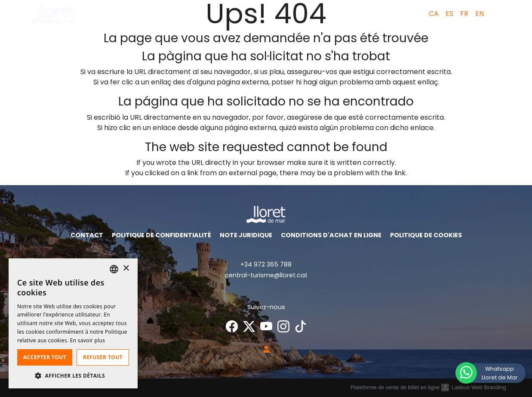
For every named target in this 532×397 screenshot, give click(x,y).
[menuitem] (432, 14)
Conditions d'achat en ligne (331, 235)
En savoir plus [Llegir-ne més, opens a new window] (88, 340)
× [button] (126, 268)
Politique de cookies (426, 235)
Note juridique (246, 235)
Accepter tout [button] (45, 357)
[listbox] (114, 269)
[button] (498, 14)
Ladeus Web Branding (479, 387)
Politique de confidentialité (161, 235)
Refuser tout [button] (103, 357)
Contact (87, 235)
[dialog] (73, 323)
